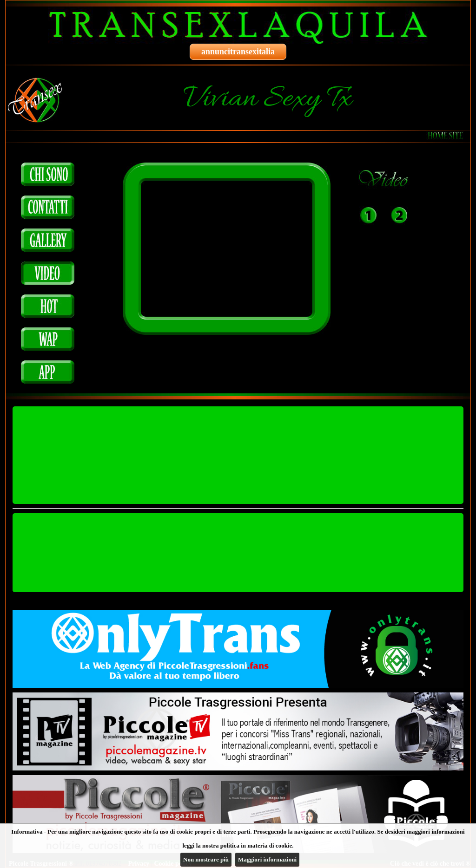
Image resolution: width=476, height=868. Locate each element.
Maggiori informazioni (267, 859)
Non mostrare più (206, 859)
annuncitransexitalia (238, 52)
